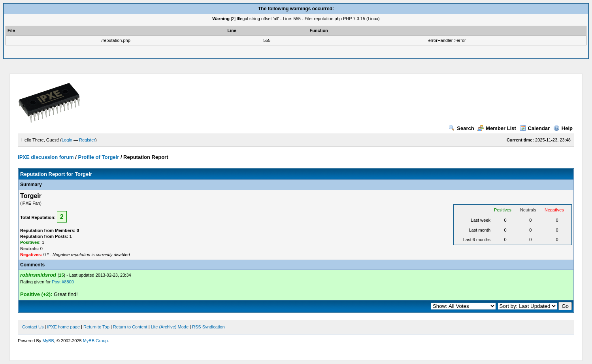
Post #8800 (63, 282)
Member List (497, 128)
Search (461, 128)
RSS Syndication (208, 327)
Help (563, 128)
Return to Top (96, 327)
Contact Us (33, 327)
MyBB (48, 341)
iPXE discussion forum (46, 157)
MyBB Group (95, 341)
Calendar (535, 128)
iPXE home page (63, 327)
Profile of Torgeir (98, 157)
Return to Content (130, 327)
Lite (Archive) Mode (170, 327)
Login (67, 140)
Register (87, 140)
